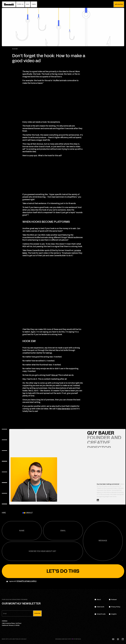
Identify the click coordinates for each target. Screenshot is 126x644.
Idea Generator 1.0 (65, 409)
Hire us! (55, 375)
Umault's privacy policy (27, 581)
